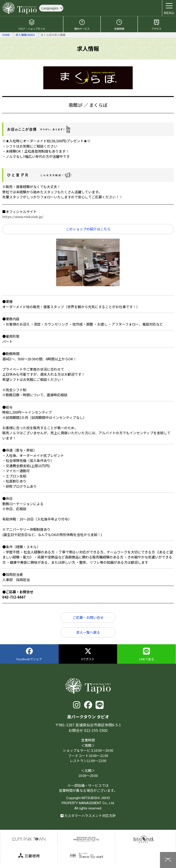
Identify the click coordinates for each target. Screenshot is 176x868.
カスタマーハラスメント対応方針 (88, 815)
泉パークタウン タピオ (19, 8)
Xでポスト (88, 654)
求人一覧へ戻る (88, 632)
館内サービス (82, 25)
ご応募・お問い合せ (88, 617)
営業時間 (119, 25)
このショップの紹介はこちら (88, 229)
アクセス (156, 25)
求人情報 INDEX (25, 35)
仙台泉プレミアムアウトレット (86, 839)
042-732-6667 (14, 597)
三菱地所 (29, 856)
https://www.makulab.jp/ (23, 217)
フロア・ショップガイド (32, 25)
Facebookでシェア (29, 654)
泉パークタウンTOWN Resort (86, 856)
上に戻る (168, 860)
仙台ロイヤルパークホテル (144, 839)
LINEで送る (147, 654)
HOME (6, 35)
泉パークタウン (29, 839)
